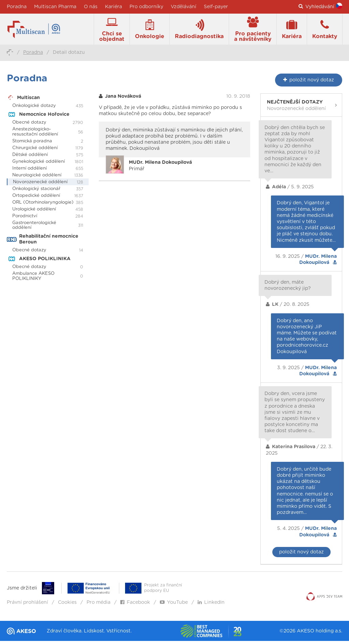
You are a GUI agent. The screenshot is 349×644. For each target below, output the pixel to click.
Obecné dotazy (29, 125)
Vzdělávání (184, 7)
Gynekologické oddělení (39, 165)
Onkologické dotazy (34, 109)
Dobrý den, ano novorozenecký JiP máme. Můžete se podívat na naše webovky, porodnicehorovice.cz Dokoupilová (307, 339)
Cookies (67, 606)
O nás (91, 7)
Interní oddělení (29, 171)
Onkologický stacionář (36, 192)
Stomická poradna (32, 144)
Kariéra (113, 7)
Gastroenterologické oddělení (34, 228)
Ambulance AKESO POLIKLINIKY (33, 279)
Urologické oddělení (34, 212)
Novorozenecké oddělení (40, 185)
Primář (160, 169)
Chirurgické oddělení (35, 151)
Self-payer (216, 7)
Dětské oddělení (30, 158)
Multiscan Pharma (55, 7)
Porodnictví (25, 219)
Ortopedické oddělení (36, 199)
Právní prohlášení (27, 606)
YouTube (174, 606)
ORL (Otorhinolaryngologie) (43, 206)
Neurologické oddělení (37, 178)
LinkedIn (211, 606)
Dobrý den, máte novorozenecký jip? (288, 288)
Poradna (17, 7)
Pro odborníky (146, 7)
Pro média (98, 606)
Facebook (135, 606)
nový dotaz (309, 83)
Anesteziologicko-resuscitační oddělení (35, 135)
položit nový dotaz (301, 555)
